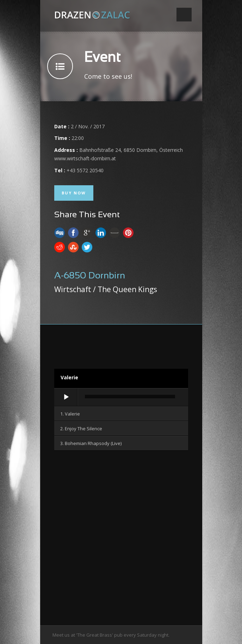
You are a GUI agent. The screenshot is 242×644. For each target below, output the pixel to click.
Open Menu (184, 15)
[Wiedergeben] (66, 397)
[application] (121, 398)
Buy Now (74, 193)
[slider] (130, 397)
